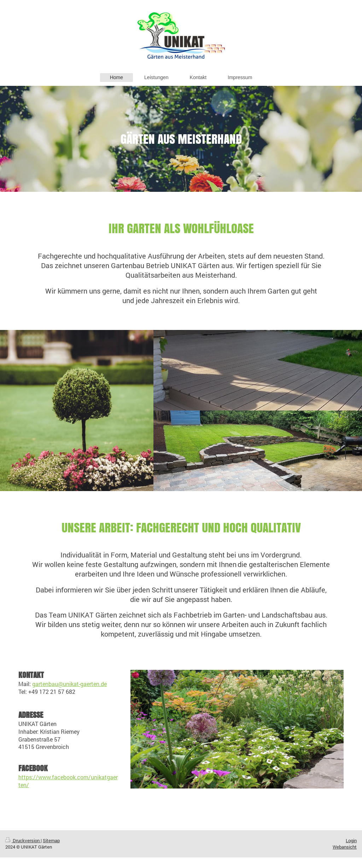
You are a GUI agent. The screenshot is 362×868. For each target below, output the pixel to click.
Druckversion (23, 840)
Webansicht (345, 847)
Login (351, 840)
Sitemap (51, 840)
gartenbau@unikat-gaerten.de (69, 684)
